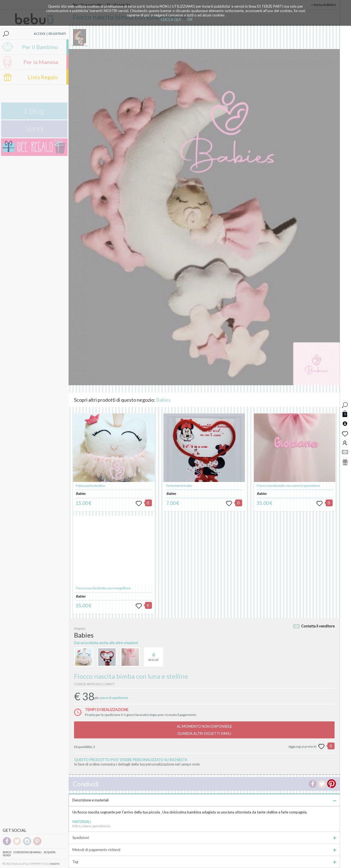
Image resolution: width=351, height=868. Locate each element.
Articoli (153, 655)
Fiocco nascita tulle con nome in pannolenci (288, 486)
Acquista (49, 852)
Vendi (7, 855)
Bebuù (7, 852)
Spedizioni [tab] (204, 838)
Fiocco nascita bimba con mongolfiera (103, 588)
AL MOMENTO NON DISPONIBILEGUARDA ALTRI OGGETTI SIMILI (204, 730)
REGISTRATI (57, 34)
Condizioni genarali (28, 852)
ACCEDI (39, 34)
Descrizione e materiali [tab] (204, 800)
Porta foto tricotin (179, 486)
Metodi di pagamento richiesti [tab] (204, 850)
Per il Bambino (40, 47)
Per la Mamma (41, 62)
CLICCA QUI (171, 19)
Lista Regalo (43, 77)
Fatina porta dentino (90, 486)
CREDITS (55, 864)
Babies (163, 400)
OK (190, 19)
